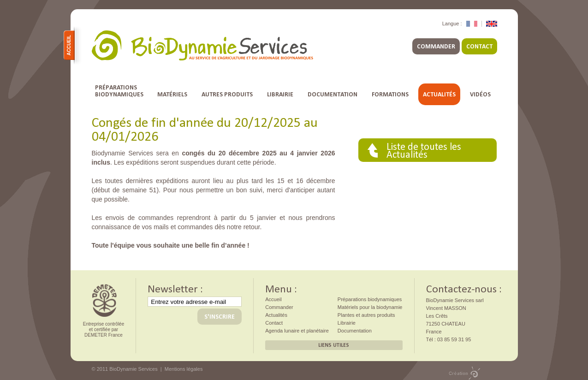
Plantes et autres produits (366, 315)
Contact (479, 46)
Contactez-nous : (464, 288)
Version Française (472, 24)
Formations (390, 94)
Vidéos (480, 94)
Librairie (280, 94)
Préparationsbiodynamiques (119, 91)
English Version (492, 24)
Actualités (439, 94)
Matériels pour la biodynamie (370, 307)
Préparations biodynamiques (370, 299)
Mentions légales (184, 369)
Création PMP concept (464, 373)
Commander (436, 46)
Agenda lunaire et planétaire (297, 331)
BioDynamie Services (202, 45)
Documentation (333, 94)
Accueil (71, 45)
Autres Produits (227, 94)
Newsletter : (175, 288)
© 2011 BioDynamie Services (125, 369)
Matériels (172, 94)
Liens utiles (334, 345)
